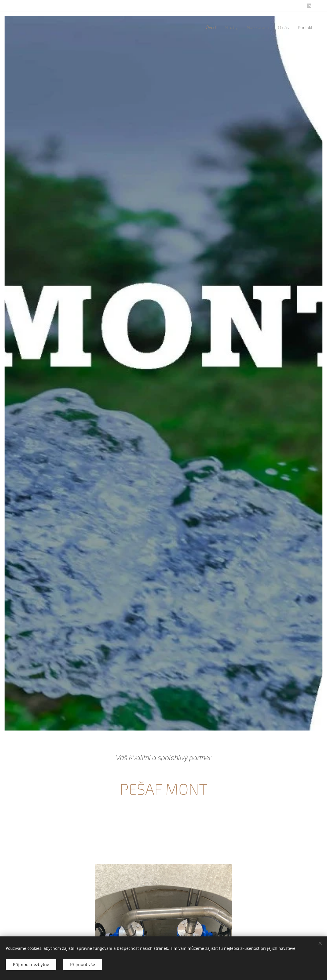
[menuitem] (206, 28)
